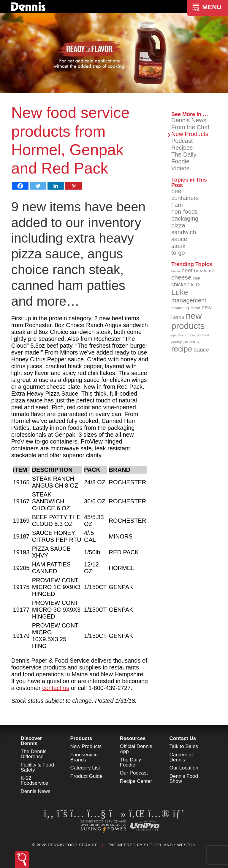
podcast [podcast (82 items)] (203, 335)
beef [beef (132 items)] (187, 270)
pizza (178, 225)
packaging (185, 218)
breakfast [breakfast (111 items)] (204, 271)
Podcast (182, 141)
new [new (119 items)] (195, 307)
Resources (133, 738)
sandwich (184, 232)
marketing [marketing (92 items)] (180, 308)
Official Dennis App (136, 749)
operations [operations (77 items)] (179, 335)
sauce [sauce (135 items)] (201, 350)
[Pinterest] (74, 186)
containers (185, 198)
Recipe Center (136, 781)
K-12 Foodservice (35, 780)
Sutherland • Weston (170, 845)
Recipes (182, 148)
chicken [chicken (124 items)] (180, 285)
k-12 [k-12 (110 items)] (196, 285)
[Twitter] (38, 186)
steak (178, 246)
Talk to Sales (184, 746)
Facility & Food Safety (37, 767)
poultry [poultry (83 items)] (176, 342)
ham (177, 205)
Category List (85, 768)
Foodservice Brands (84, 757)
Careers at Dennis (181, 757)
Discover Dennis (31, 741)
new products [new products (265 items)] (188, 321)
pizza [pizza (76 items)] (191, 335)
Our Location (184, 768)
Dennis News (189, 120)
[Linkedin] (56, 186)
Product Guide (87, 776)
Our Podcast (134, 773)
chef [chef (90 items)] (197, 278)
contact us (56, 688)
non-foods (185, 212)
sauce (179, 239)
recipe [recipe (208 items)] (182, 349)
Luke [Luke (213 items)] (180, 292)
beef (177, 191)
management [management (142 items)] (189, 300)
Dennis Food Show (184, 779)
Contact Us (183, 738)
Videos (180, 168)
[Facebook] (20, 186)
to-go (178, 253)
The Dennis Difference (34, 754)
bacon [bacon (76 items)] (176, 271)
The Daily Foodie (184, 158)
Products (81, 738)
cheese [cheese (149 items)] (181, 277)
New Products (190, 134)
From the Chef (190, 127)
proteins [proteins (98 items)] (191, 342)
